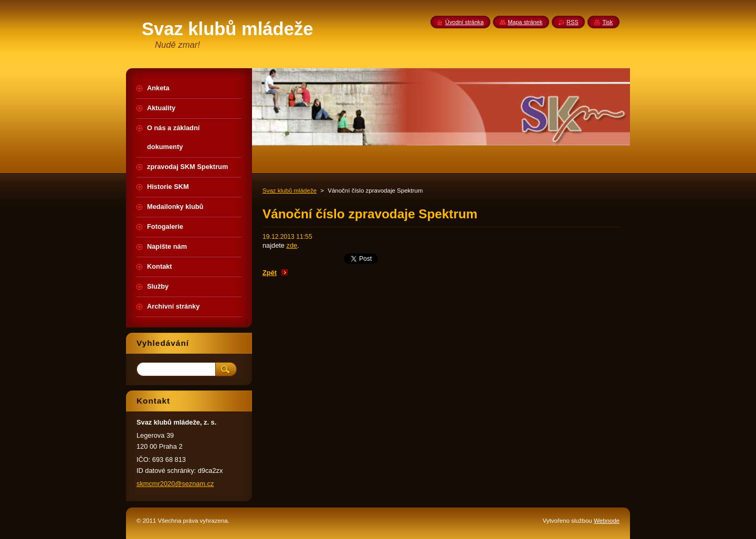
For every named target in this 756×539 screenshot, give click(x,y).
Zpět (270, 273)
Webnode (607, 521)
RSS (572, 22)
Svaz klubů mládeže (290, 191)
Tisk (607, 22)
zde (292, 245)
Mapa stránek (525, 22)
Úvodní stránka (464, 22)
